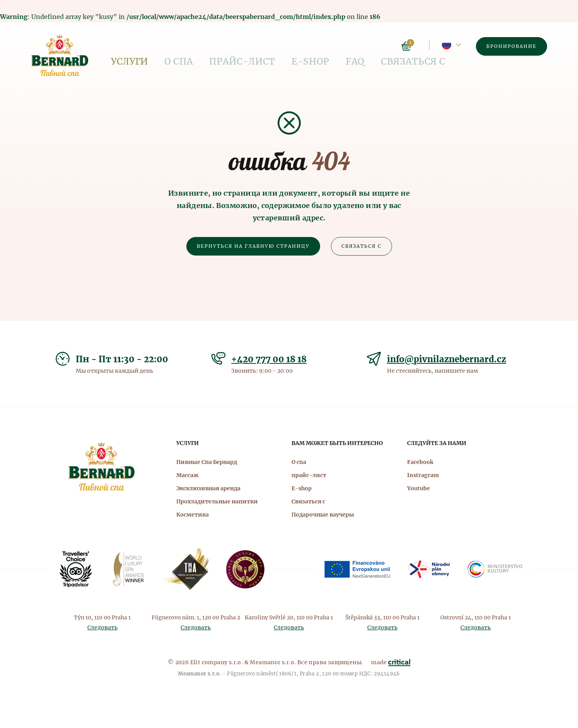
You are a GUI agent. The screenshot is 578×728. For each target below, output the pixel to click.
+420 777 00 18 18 (269, 359)
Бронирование (512, 46)
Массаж (188, 475)
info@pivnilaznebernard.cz (447, 359)
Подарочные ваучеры (323, 515)
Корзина (406, 46)
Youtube (419, 488)
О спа (158, 46)
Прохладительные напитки (217, 501)
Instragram (423, 475)
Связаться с (325, 46)
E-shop (251, 46)
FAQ (283, 46)
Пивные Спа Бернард (207, 462)
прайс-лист (203, 46)
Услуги (122, 46)
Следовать (102, 627)
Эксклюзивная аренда (208, 488)
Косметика (193, 515)
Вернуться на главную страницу (253, 246)
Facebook (420, 462)
